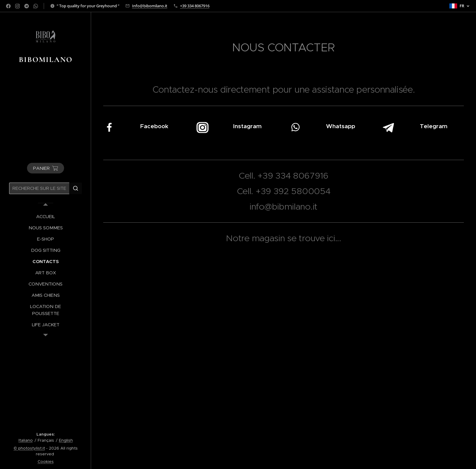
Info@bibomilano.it (150, 6)
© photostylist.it (29, 448)
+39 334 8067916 (195, 6)
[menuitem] (46, 216)
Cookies (46, 462)
